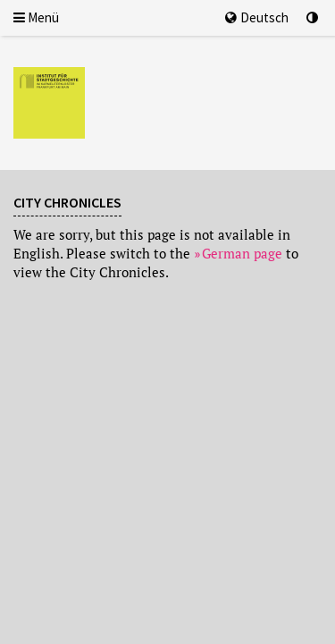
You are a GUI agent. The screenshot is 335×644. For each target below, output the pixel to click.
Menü (36, 17)
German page (242, 253)
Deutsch (257, 17)
